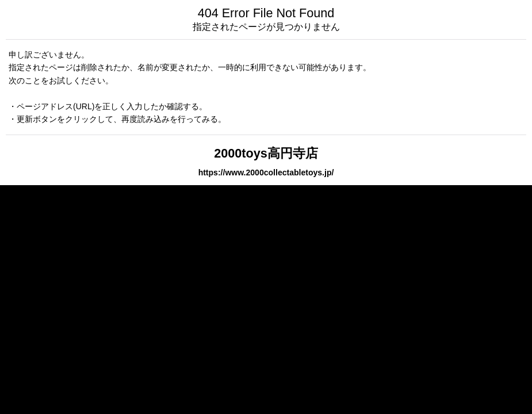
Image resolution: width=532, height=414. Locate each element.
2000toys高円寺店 (266, 153)
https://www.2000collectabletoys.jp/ (266, 172)
